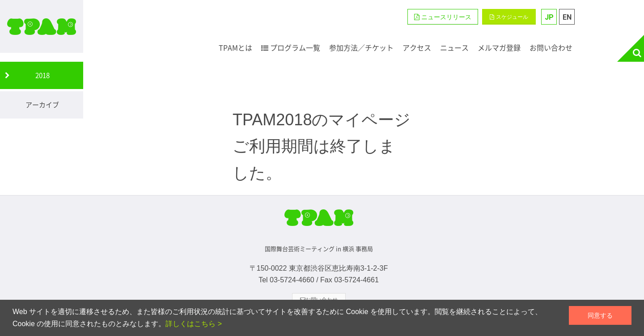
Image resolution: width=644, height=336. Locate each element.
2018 (42, 75)
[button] (443, 17)
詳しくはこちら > (194, 324)
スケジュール (509, 17)
